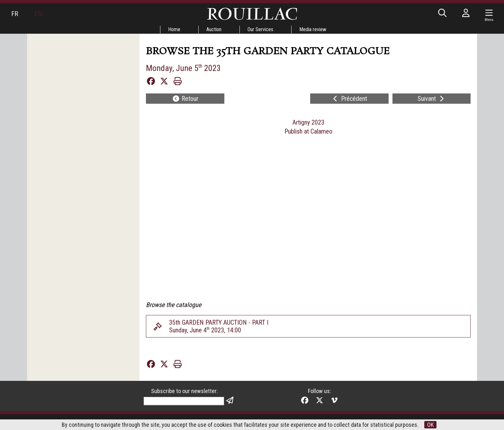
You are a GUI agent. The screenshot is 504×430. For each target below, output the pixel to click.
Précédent (349, 99)
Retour (185, 99)
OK (430, 425)
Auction (214, 29)
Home (174, 29)
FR (15, 14)
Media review (313, 29)
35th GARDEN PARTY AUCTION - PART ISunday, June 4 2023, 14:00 (219, 326)
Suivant (432, 99)
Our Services (260, 29)
